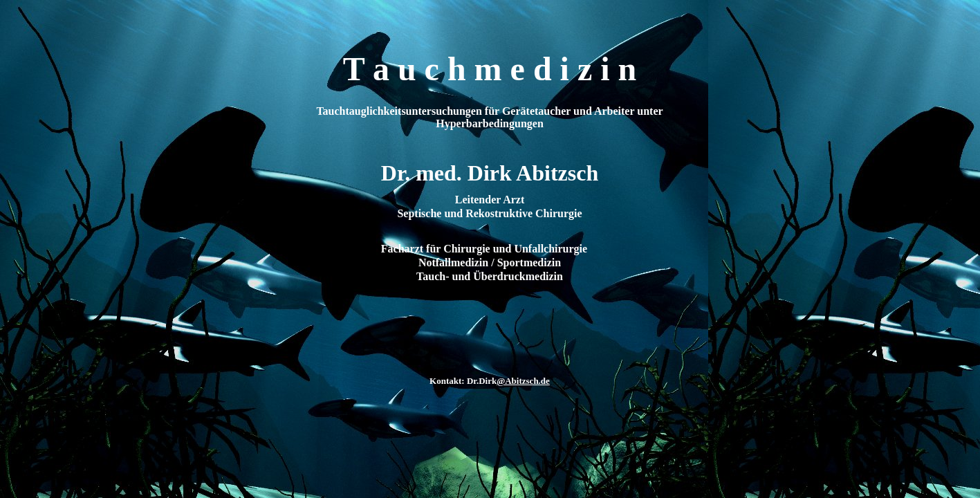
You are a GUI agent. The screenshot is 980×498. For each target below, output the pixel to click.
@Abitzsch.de (523, 381)
